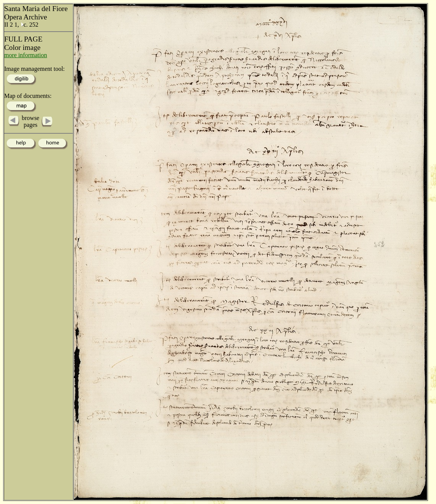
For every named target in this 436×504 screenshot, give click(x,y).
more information (26, 55)
